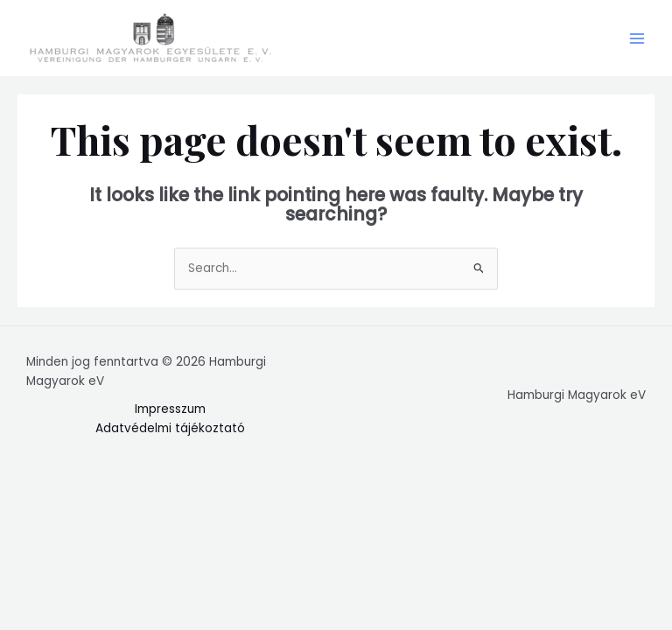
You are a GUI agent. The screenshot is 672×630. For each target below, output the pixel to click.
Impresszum (170, 409)
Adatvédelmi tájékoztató (170, 428)
